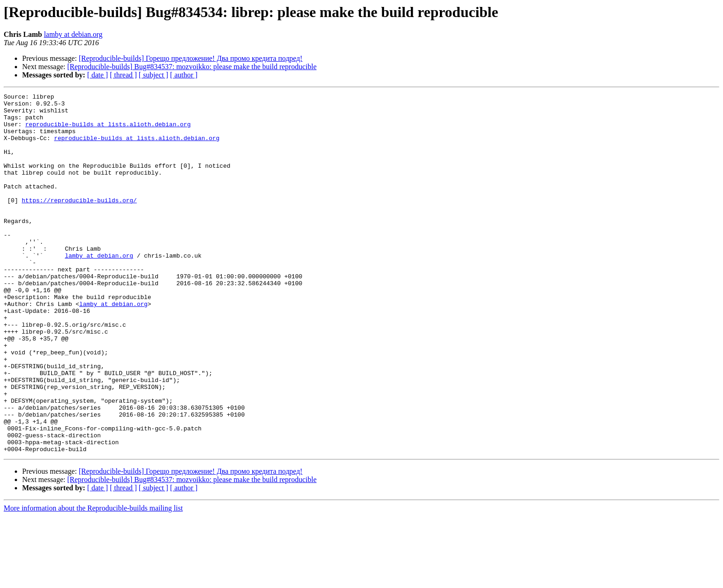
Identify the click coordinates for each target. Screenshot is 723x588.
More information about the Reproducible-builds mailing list (93, 580)
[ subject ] (154, 75)
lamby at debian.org (73, 34)
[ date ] (98, 75)
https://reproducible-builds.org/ (79, 222)
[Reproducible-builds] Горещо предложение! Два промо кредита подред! (191, 58)
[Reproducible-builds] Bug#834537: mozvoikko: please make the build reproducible (192, 67)
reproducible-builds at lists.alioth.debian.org (108, 131)
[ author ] (184, 75)
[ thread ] (123, 75)
